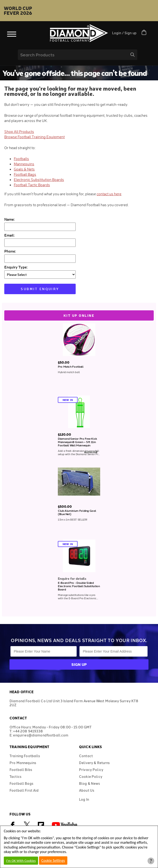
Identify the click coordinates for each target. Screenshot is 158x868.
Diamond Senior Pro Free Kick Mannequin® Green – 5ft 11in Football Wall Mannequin (77, 442)
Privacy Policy (91, 770)
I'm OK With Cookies (21, 861)
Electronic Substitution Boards (39, 180)
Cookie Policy (91, 777)
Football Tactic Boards (32, 185)
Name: (10, 219)
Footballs (21, 159)
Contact (86, 756)
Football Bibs (21, 770)
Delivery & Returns (94, 763)
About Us (87, 790)
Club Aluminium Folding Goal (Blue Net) (77, 512)
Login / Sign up (124, 33)
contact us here (109, 194)
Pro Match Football (71, 366)
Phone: (10, 251)
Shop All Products (19, 132)
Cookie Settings (53, 861)
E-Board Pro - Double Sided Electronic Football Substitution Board (79, 586)
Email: (10, 235)
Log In (84, 799)
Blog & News (90, 783)
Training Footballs (25, 756)
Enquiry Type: (16, 267)
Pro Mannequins (23, 763)
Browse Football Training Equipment (35, 137)
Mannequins (24, 164)
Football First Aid (24, 790)
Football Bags (25, 174)
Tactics (15, 777)
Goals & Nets (24, 169)
